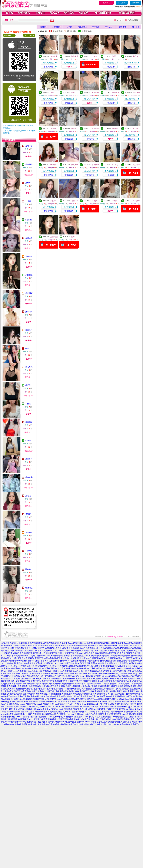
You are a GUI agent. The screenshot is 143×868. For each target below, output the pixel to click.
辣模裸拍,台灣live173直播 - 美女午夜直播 (56, 707)
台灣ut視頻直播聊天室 (72, 666)
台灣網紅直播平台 (93, 648)
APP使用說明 (9, 35)
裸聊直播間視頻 (117, 686)
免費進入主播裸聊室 (18, 694)
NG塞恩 (28, 441)
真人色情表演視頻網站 (100, 679)
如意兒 (28, 496)
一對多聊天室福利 (8, 679)
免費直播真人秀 (89, 673)
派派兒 (53, 129)
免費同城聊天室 (130, 686)
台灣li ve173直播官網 (66, 653)
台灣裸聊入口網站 (64, 686)
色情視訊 (62, 696)
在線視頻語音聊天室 (94, 684)
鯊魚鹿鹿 (29, 256)
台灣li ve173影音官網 (107, 658)
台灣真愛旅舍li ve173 (38, 643)
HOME (119, 20)
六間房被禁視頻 (89, 681)
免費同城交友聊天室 (17, 686)
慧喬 (73, 237)
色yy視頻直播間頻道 (55, 689)
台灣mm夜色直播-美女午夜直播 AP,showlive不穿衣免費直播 (97, 707)
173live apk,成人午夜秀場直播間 (95, 717)
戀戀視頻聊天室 (126, 696)
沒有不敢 (29, 146)
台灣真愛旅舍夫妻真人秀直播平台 (114, 666)
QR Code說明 (29, 35)
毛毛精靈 (95, 92)
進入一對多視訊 (131, 63)
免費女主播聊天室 (82, 691)
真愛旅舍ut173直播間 (12, 646)
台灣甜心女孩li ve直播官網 (83, 656)
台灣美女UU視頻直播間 (91, 666)
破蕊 (27, 348)
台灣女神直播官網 (106, 651)
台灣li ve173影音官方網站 (36, 666)
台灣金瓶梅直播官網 (64, 656)
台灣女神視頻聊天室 (102, 656)
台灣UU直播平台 (59, 646)
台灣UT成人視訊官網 (90, 658)
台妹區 (69, 27)
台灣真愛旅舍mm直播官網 (42, 663)
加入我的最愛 (133, 20)
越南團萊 (29, 293)
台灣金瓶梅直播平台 (75, 646)
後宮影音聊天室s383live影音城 (121, 714)
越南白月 (29, 330)
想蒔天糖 (75, 56)
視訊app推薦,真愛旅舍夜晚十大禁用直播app (69, 704)
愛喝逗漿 (29, 238)
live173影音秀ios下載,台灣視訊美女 (43, 719)
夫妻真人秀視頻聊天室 (16, 699)
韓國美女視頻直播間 (106, 689)
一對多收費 (122, 27)
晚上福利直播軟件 (103, 673)
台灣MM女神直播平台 (91, 661)
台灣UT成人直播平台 (73, 658)
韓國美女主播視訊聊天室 (98, 676)
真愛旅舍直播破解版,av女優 (49, 701)
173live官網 (88, 709)
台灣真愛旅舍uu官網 (124, 661)
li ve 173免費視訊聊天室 (62, 663)
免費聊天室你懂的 (113, 696)
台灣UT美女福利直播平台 (54, 658)
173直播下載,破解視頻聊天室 (64, 724)
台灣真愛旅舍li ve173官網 (21, 663)
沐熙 (114, 56)
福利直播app (115, 673)
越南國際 (29, 164)
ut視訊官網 (17, 653)
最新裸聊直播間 (33, 696)
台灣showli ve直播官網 (83, 653)
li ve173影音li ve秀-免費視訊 (45, 668)
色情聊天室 (54, 696)
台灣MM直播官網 (100, 653)
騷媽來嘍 (116, 92)
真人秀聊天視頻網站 (31, 676)
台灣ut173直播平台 (35, 661)
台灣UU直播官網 (50, 653)
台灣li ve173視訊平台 (124, 658)
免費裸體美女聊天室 (29, 691)
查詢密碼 (136, 3)
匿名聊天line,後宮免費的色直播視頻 (24, 701)
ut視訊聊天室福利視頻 (117, 676)
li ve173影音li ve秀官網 (17, 666)
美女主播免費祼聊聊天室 (83, 694)
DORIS (94, 56)
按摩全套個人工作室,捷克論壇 (20, 709)
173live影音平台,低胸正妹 (86, 724)
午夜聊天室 (18, 684)
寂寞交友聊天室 (7, 684)
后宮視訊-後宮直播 (45, 646)
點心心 (115, 129)
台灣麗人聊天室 (89, 696)
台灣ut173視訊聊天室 (123, 648)
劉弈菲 (53, 201)
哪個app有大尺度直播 (104, 681)
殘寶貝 (74, 129)
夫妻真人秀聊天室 (19, 696)
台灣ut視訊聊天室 (108, 648)
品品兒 (28, 385)
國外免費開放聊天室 (13, 691)
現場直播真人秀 (76, 673)
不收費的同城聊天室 (132, 694)
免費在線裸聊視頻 (90, 686)
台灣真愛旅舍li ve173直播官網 (26, 656)
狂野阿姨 (29, 588)
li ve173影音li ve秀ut (55, 666)
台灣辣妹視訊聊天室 (74, 696)
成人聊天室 (44, 696)
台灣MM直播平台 (38, 648)
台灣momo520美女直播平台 (71, 661)
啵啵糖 (53, 165)
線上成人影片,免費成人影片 (88, 719)
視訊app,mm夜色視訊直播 (41, 704)
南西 (73, 92)
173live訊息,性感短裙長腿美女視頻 (100, 712)
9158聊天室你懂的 (116, 679)
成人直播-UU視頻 (102, 671)
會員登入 (106, 3)
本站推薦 (96, 27)
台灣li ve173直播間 (20, 661)
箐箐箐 (28, 514)
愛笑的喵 (29, 220)
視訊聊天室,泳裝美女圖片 (67, 719)
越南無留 (29, 422)
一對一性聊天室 (29, 684)
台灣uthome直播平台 (105, 646)
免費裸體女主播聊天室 (34, 699)
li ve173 (11, 648)
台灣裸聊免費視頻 (49, 686)
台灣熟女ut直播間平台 (99, 663)
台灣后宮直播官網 (129, 653)
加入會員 (122, 3)
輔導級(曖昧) (72, 31)
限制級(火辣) (58, 31)
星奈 (52, 92)
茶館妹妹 (29, 275)
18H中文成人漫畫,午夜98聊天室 (40, 724)
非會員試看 (48, 67)
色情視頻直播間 (40, 689)
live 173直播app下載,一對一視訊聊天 (32, 717)
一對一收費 (135, 27)
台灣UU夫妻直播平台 (51, 661)
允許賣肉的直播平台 (121, 681)
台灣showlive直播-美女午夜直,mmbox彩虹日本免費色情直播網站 (58, 709)
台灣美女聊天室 (125, 684)
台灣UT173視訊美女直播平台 (77, 651)
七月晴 (28, 201)
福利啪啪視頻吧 (69, 679)
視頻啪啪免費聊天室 (24, 679)
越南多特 (29, 459)
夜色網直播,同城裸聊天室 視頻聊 (42, 712)
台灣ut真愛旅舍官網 (108, 661)
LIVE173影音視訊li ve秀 (123, 646)
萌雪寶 (94, 201)
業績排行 (43, 27)
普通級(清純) (87, 31)
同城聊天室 (61, 676)
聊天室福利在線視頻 (134, 676)
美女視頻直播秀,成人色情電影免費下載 (71, 712)
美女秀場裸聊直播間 (44, 684)
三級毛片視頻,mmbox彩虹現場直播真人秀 (116, 719)
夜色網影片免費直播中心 (59, 714)
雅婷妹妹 (29, 533)
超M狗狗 (29, 183)
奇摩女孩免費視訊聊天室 (20, 681)
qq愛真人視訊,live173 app (107, 724)
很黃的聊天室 (17, 676)
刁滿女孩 (75, 201)
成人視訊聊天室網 (122, 689)
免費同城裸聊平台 (62, 681)
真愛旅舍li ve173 (79, 648)
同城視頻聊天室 (130, 679)
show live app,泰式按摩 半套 (18, 712)
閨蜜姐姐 (29, 569)
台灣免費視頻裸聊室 (77, 684)
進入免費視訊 (48, 63)
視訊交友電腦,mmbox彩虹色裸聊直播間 (76, 701)
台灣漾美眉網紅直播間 (81, 663)
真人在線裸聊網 (99, 694)
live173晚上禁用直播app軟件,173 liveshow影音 (78, 722)
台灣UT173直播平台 (22, 648)
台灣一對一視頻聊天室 (115, 694)
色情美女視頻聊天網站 (47, 691)
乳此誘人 (136, 129)
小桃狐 (28, 404)
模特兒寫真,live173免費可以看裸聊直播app (23, 707)
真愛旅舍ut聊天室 (56, 679)
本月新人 (109, 27)
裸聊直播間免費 (33, 694)
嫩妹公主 (29, 312)
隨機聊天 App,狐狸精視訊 (102, 701)
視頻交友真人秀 (76, 681)
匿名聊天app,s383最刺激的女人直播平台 (103, 699)
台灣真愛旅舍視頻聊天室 (121, 656)
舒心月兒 (29, 367)
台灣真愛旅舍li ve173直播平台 (54, 651)
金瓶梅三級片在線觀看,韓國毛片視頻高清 (113, 722)
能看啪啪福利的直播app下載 (77, 676)
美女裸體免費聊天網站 (65, 691)
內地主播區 (82, 27)
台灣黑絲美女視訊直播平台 (33, 653)
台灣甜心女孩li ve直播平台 (14, 651)
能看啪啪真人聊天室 (40, 679)
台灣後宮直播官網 (114, 653)
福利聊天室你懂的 (83, 679)
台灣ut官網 (94, 651)
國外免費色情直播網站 (24, 689)
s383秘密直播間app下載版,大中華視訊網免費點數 (41, 722)
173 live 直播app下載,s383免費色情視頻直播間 (64, 717)
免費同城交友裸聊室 (48, 694)
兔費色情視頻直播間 (90, 689)
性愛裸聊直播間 (104, 686)
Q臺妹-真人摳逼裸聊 (97, 691)
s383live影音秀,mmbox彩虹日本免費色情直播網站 (89, 714)
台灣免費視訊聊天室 (48, 676)
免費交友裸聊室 (48, 681)
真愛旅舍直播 (24, 643)
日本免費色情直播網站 (72, 689)
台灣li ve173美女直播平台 (15, 658)
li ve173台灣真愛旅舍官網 (93, 643)
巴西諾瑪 (136, 201)
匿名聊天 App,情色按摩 (22, 704)
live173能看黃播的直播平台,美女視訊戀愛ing (110, 709)
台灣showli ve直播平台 (47, 656)
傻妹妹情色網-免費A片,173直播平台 (122, 717)
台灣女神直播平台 (65, 648)
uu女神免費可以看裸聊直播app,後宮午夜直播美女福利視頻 (26, 714)
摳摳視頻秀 (100, 696)
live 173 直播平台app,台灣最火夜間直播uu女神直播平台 (65, 699)
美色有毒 (29, 477)
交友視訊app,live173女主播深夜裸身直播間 (103, 704)
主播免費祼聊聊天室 (110, 684)
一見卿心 (29, 551)
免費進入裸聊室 (129, 691)
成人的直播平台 (136, 681)
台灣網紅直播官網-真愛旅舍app (59, 643)
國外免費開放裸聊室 (114, 691)
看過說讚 (95, 129)
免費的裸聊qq (36, 681)
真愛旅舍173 (77, 643)
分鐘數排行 (56, 27)
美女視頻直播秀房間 (61, 684)
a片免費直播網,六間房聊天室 (128, 724)
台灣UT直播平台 (90, 646)
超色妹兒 (54, 56)
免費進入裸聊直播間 (64, 694)
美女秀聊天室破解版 (33, 686)
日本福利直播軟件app (129, 673)
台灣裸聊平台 (77, 686)
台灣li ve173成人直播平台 (119, 663)
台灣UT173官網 (51, 648)
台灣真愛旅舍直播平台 (9, 643)
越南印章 (136, 165)
